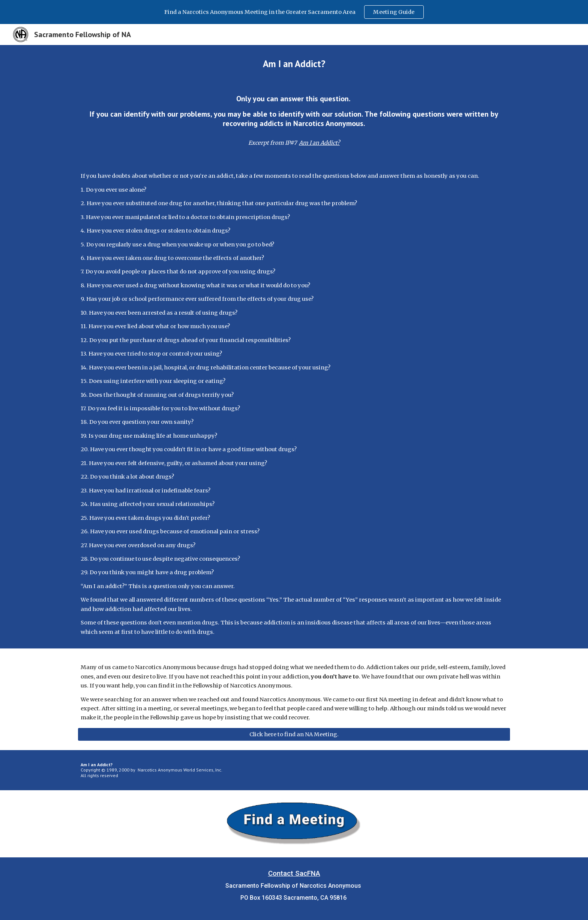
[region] (294, 12)
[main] (294, 64)
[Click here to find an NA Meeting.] (294, 734)
